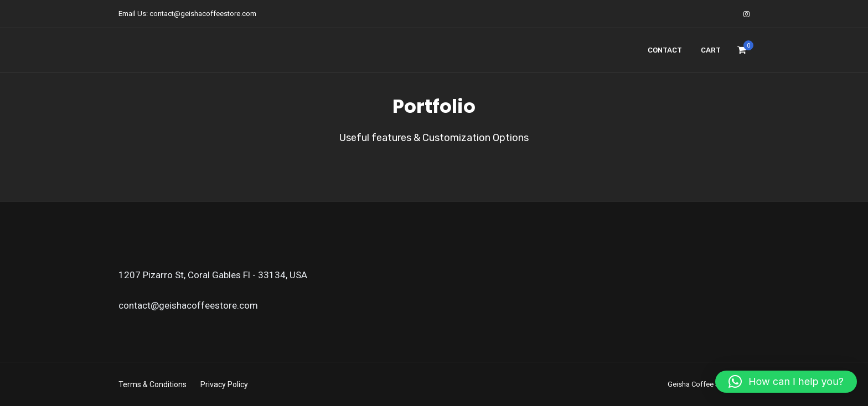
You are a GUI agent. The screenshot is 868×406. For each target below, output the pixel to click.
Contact (665, 50)
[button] (786, 382)
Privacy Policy (224, 384)
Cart (711, 50)
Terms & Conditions (153, 384)
